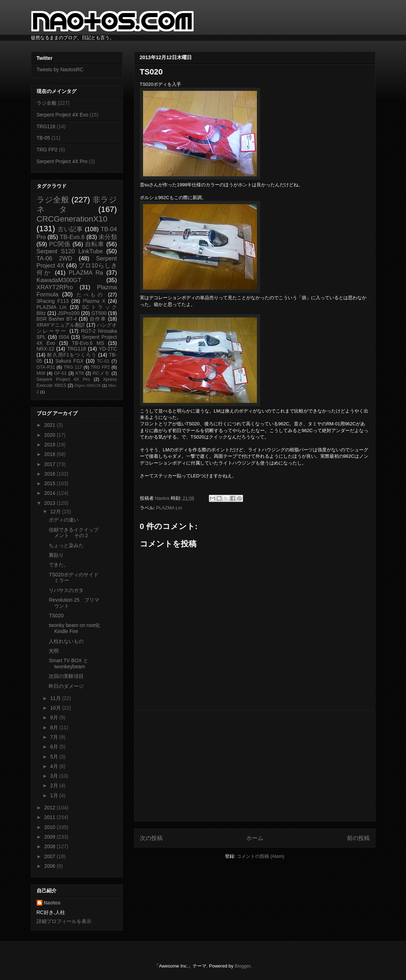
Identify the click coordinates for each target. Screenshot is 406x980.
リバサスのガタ (66, 590)
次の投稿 (151, 838)
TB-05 (43, 138)
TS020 (56, 616)
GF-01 (60, 373)
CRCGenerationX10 (72, 219)
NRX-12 (46, 349)
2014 (50, 493)
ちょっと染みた (66, 545)
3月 (55, 776)
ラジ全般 (47, 103)
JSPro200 (68, 313)
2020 (50, 435)
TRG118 (46, 126)
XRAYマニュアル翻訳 (61, 325)
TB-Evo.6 (72, 237)
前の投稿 (358, 838)
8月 (55, 727)
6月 (55, 747)
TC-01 (103, 361)
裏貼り (56, 555)
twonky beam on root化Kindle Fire (74, 628)
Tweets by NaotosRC (60, 69)
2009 (50, 837)
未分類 (108, 237)
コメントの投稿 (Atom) (260, 856)
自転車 (95, 244)
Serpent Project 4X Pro (62, 161)
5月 (55, 757)
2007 (50, 856)
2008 (50, 846)
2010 (50, 827)
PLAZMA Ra (86, 273)
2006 (50, 866)
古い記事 (70, 229)
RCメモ (101, 373)
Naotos (52, 903)
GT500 (99, 313)
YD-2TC (108, 349)
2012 (50, 808)
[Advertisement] (255, 766)
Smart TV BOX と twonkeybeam (68, 663)
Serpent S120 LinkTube (70, 251)
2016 (50, 474)
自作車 (98, 319)
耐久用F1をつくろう (72, 355)
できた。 (59, 565)
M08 (41, 373)
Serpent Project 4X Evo (63, 115)
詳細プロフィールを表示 (64, 921)
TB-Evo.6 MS (88, 343)
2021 (50, 425)
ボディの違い (64, 520)
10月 (56, 708)
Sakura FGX (69, 361)
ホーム (255, 838)
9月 (55, 717)
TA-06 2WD (54, 258)
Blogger (243, 966)
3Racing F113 (53, 301)
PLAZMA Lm (169, 508)
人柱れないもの (66, 641)
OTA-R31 (46, 367)
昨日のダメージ (66, 686)
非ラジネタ (77, 204)
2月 (55, 785)
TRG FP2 (47, 150)
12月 (56, 512)
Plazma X (94, 301)
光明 (54, 651)
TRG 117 (73, 367)
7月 (55, 737)
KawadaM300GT (59, 280)
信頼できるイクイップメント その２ (74, 533)
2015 (50, 483)
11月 (56, 698)
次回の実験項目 (66, 676)
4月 (55, 766)
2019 (50, 445)
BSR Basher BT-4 (57, 319)
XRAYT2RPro (55, 287)
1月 (55, 795)
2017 (50, 464)
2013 (50, 503)
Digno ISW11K (88, 385)
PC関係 (60, 244)
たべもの (91, 295)
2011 (50, 817)
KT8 (80, 373)
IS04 (64, 337)
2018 (50, 454)
